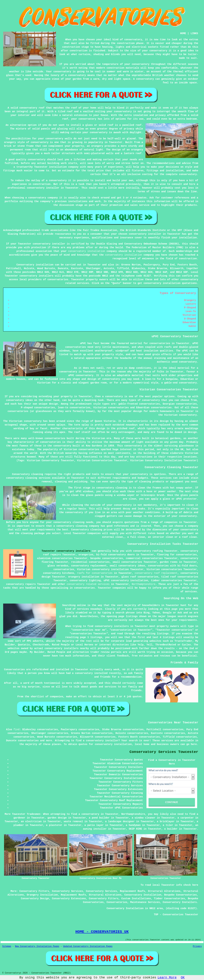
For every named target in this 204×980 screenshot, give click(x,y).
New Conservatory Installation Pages (37, 946)
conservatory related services (88, 584)
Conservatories (117, 902)
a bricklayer (166, 822)
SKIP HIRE (135, 829)
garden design (57, 818)
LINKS (194, 33)
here (194, 744)
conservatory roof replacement (156, 573)
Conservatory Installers (180, 902)
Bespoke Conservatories (181, 895)
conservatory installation (87, 251)
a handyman (133, 825)
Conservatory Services (67, 891)
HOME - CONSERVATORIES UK (102, 932)
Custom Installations (136, 899)
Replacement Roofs (133, 891)
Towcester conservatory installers (66, 551)
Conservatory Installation (143, 895)
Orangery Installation (42, 895)
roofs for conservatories (95, 573)
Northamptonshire (144, 584)
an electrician (31, 822)
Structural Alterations (164, 891)
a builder (171, 829)
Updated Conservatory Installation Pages (88, 946)
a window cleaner (144, 818)
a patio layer (94, 825)
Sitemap (7, 946)
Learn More (167, 978)
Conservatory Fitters (34, 891)
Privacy (197, 946)
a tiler (168, 825)
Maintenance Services (145, 902)
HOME (183, 33)
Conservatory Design (35, 899)
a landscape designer (120, 822)
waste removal (73, 822)
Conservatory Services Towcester (164, 752)
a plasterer (54, 825)
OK (183, 978)
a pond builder (99, 818)
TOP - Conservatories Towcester (176, 915)
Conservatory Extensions (69, 899)
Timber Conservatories (169, 899)
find (17, 730)
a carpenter (186, 818)
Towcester (94, 265)
